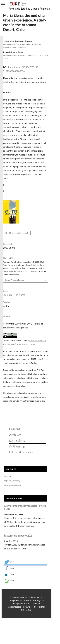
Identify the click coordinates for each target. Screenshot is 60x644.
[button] (25, 562)
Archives (15, 435)
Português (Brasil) (12, 485)
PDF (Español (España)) (18, 233)
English (7, 476)
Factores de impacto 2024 (19, 536)
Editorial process (21, 452)
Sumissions (17, 441)
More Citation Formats (15, 280)
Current (15, 429)
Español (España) (12, 481)
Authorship (17, 446)
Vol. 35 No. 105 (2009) (14, 295)
